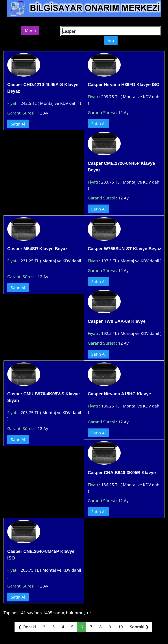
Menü (30, 30)
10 (120, 627)
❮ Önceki (27, 627)
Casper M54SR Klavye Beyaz (37, 249)
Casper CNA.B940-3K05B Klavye (122, 473)
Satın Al (18, 124)
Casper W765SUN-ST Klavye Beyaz (124, 249)
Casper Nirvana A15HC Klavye (119, 394)
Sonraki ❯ (139, 627)
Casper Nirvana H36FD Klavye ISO (124, 84)
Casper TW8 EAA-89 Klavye (116, 321)
